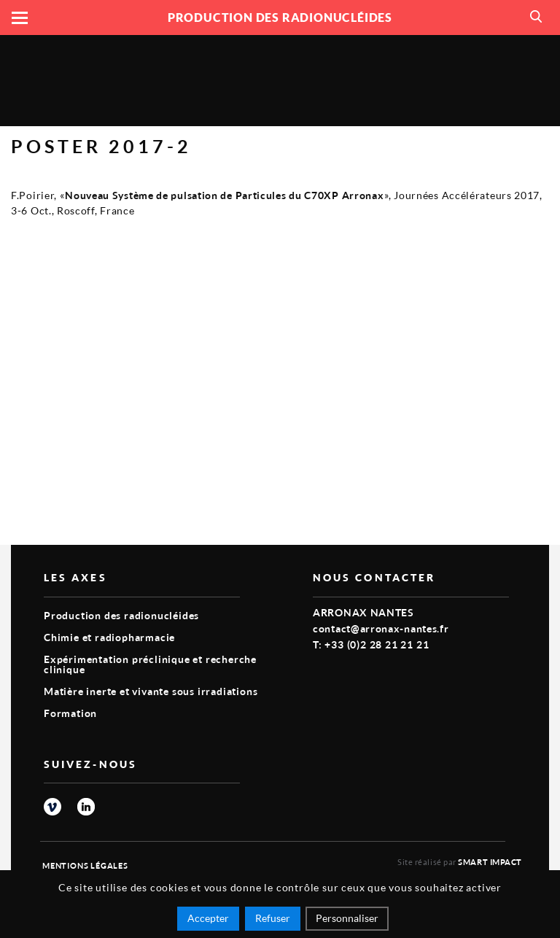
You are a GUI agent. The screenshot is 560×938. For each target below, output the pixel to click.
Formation (70, 713)
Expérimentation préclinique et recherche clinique (150, 664)
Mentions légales (85, 865)
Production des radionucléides (121, 615)
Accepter (208, 918)
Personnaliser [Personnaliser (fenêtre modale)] (347, 918)
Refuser (273, 918)
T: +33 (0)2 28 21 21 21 (371, 644)
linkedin (86, 807)
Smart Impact (490, 862)
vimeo (52, 807)
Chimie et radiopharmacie (109, 637)
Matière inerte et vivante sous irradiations (151, 691)
